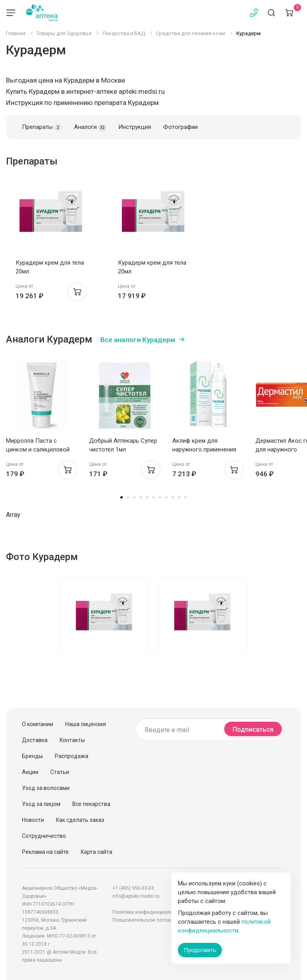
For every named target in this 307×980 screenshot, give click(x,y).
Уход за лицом (41, 804)
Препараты (42, 127)
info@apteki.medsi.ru (136, 896)
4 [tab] (141, 497)
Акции (30, 772)
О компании (38, 724)
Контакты (72, 740)
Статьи (60, 772)
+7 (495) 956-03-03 (133, 888)
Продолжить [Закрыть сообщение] (200, 950)
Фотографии (180, 127)
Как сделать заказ (80, 820)
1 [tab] (122, 497)
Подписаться (253, 730)
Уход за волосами (46, 788)
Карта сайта (97, 852)
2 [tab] (128, 497)
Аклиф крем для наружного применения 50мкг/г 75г (204, 449)
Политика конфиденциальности (149, 912)
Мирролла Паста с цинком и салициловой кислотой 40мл (38, 449)
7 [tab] (160, 497)
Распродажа (72, 756)
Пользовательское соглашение (148, 920)
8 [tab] (166, 497)
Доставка (35, 740)
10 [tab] (179, 497)
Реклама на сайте (45, 852)
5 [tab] (147, 497)
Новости (33, 820)
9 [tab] (173, 497)
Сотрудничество (44, 836)
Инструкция (135, 127)
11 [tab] (185, 497)
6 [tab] (153, 497)
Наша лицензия (86, 724)
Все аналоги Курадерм (138, 340)
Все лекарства (91, 804)
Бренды (32, 756)
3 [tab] (134, 497)
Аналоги (90, 127)
